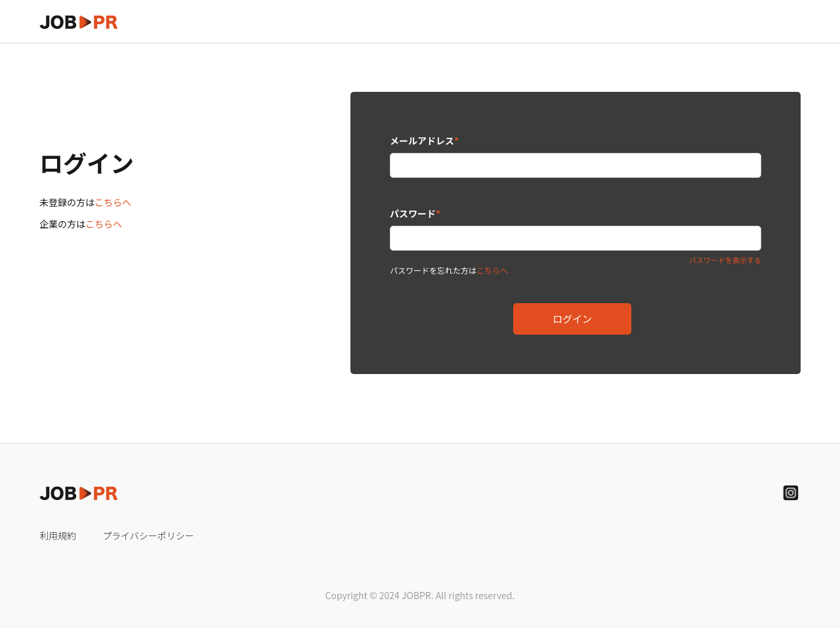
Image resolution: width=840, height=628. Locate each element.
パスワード (415, 213)
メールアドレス (424, 140)
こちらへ (113, 202)
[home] (79, 21)
